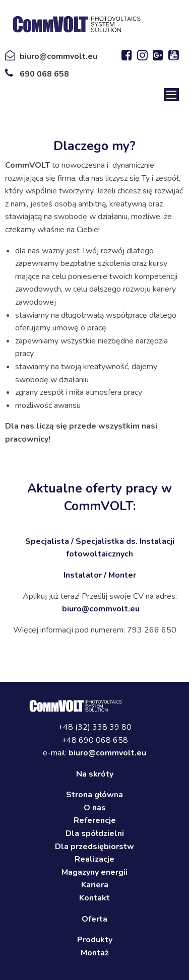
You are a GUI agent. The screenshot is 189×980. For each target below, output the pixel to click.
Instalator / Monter (100, 575)
